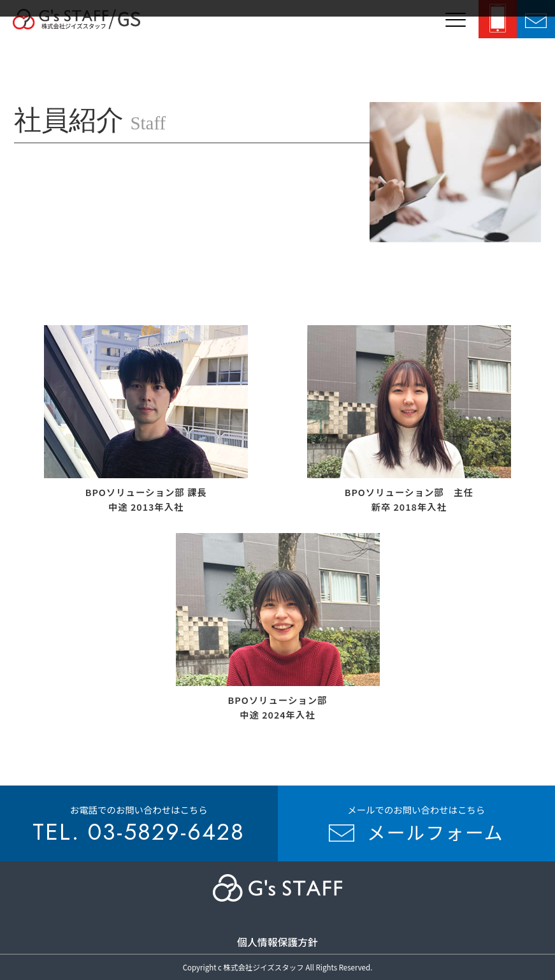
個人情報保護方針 (277, 942)
